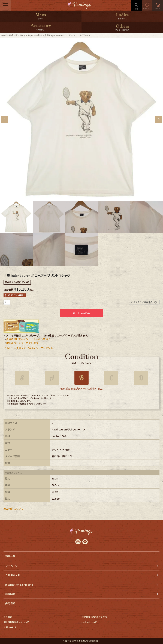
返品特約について (13, 509)
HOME (4, 35)
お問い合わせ (10, 627)
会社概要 (8, 617)
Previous (4, 119)
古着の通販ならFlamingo (88, 641)
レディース (122, 19)
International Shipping (19, 585)
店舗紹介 (10, 594)
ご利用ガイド (13, 575)
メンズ (41, 19)
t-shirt (39, 35)
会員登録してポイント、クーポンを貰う (28, 339)
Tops (30, 35)
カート (158, 5)
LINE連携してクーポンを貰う (22, 343)
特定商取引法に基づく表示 (94, 617)
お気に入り (147, 5)
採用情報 (10, 603)
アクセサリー (41, 30)
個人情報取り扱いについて (16, 622)
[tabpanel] (81, 119)
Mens (23, 35)
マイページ (11, 566)
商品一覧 (13, 35)
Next (159, 119)
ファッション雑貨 (122, 30)
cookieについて (89, 622)
